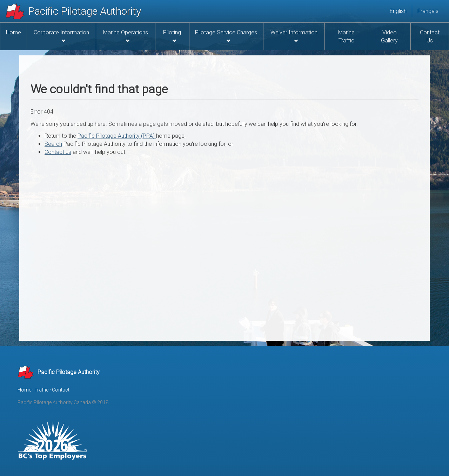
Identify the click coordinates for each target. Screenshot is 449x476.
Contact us (58, 152)
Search (53, 144)
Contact (61, 390)
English (398, 11)
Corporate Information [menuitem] (61, 36)
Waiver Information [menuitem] (294, 36)
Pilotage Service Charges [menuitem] (226, 36)
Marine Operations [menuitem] (126, 36)
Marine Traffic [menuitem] (346, 36)
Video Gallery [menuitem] (389, 36)
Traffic (42, 390)
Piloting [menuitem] (172, 36)
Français (428, 11)
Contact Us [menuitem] (430, 36)
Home (24, 390)
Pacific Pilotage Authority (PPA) (117, 136)
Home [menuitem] (14, 32)
